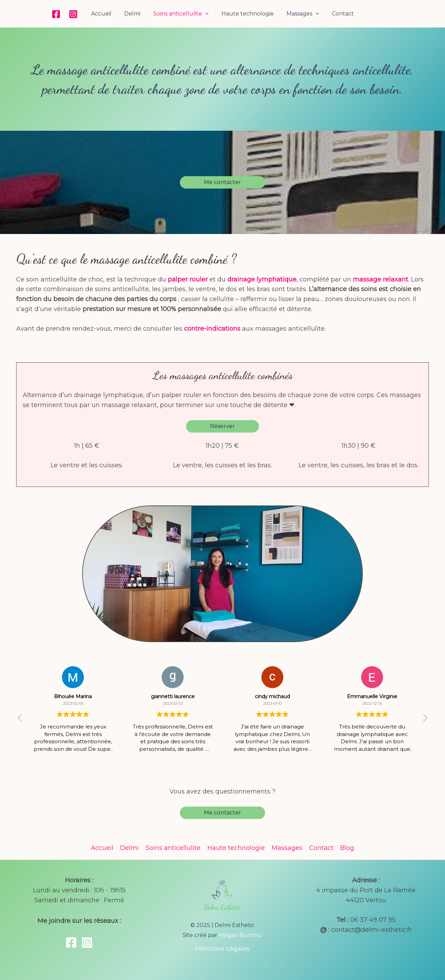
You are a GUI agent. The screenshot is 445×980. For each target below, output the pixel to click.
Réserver (222, 426)
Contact (338, 14)
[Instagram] (79, 14)
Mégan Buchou (240, 935)
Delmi (135, 14)
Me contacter (222, 182)
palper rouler (188, 279)
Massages (300, 14)
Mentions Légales (222, 949)
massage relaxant (381, 279)
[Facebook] (62, 14)
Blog (345, 848)
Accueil (106, 14)
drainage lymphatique (262, 279)
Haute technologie (247, 14)
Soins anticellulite (182, 14)
